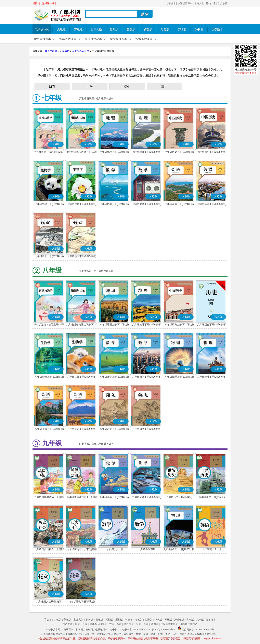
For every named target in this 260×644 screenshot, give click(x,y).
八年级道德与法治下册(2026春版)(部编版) (82, 325)
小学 (90, 87)
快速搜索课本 (185, 3)
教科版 (114, 30)
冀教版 (148, 30)
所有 (52, 87)
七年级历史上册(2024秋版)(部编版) (179, 152)
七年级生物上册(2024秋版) (49, 204)
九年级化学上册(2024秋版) (114, 497)
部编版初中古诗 (169, 624)
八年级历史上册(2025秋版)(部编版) (179, 325)
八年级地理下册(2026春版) (147, 325)
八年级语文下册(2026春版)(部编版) (147, 429)
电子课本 (171, 3)
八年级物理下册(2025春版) (212, 377)
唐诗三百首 (81, 624)
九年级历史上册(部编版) (179, 497)
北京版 (200, 620)
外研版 (158, 620)
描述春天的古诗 (98, 624)
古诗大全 (199, 3)
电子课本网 (42, 30)
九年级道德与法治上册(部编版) (49, 498)
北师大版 (96, 30)
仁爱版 (148, 620)
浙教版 (165, 30)
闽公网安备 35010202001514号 (196, 630)
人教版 (61, 30)
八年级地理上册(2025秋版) (114, 325)
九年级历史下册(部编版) (212, 497)
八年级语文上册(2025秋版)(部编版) (114, 429)
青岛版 (190, 620)
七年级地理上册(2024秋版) (114, 152)
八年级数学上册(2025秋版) (114, 377)
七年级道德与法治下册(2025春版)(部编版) (82, 152)
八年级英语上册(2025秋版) (49, 429)
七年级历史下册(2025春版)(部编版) (212, 152)
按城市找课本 (144, 39)
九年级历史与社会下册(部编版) (82, 550)
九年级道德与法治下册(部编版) (82, 498)
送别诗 (155, 624)
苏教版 (78, 30)
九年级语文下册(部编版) (82, 602)
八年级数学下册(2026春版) (147, 377)
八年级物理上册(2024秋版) (179, 377)
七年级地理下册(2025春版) (147, 152)
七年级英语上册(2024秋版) (179, 204)
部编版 (182, 30)
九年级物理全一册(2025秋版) (179, 549)
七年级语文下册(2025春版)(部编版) (82, 257)
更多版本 (217, 30)
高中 (165, 87)
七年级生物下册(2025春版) (82, 204)
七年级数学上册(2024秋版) (114, 204)
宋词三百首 (142, 624)
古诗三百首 (115, 624)
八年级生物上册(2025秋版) (49, 377)
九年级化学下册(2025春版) (147, 497)
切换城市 (65, 51)
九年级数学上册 (114, 549)
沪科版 (199, 30)
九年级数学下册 (147, 549)
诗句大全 (211, 3)
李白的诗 (129, 624)
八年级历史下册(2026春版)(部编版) (212, 325)
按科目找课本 (93, 39)
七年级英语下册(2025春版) (212, 204)
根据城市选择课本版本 (45, 3)
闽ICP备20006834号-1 (164, 630)
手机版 (48, 620)
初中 (127, 87)
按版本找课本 (42, 39)
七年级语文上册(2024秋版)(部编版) (49, 257)
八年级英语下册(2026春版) (82, 429)
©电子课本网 (53, 630)
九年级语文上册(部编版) (49, 602)
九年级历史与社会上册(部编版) (49, 550)
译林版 (168, 620)
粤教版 (129, 620)
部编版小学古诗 (189, 624)
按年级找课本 (68, 39)
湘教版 (139, 620)
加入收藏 (223, 3)
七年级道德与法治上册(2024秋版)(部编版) (49, 152)
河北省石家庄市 (81, 51)
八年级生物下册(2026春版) (82, 377)
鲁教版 (131, 30)
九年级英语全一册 (212, 549)
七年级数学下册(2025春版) (147, 204)
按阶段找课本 (119, 39)
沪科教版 (179, 620)
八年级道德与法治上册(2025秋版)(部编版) (49, 325)
